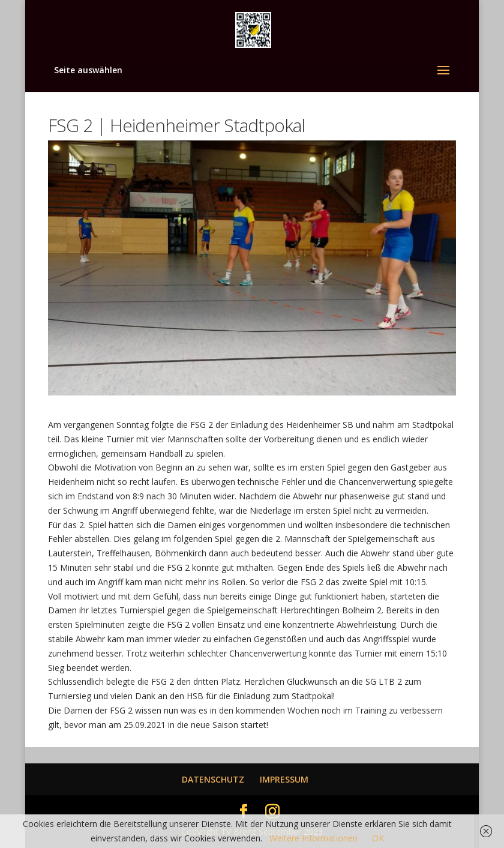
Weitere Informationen (313, 838)
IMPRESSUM (284, 779)
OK (378, 838)
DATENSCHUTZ (213, 779)
